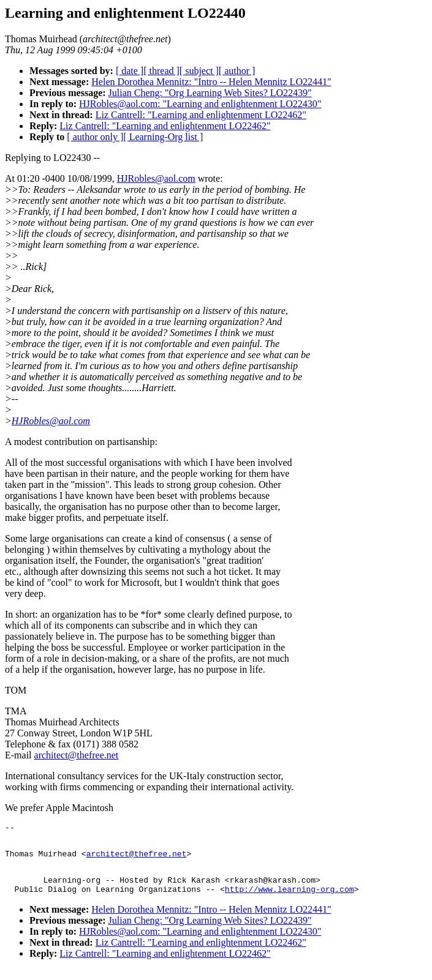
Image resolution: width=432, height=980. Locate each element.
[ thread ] (161, 71)
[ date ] (130, 71)
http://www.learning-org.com (290, 900)
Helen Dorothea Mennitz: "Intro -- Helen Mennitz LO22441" (211, 82)
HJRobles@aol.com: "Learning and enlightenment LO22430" (200, 104)
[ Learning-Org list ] (163, 137)
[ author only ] (95, 137)
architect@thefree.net (77, 755)
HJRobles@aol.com (156, 178)
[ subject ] (199, 71)
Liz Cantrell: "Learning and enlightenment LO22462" (201, 115)
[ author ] (237, 71)
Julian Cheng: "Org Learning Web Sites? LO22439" (210, 93)
